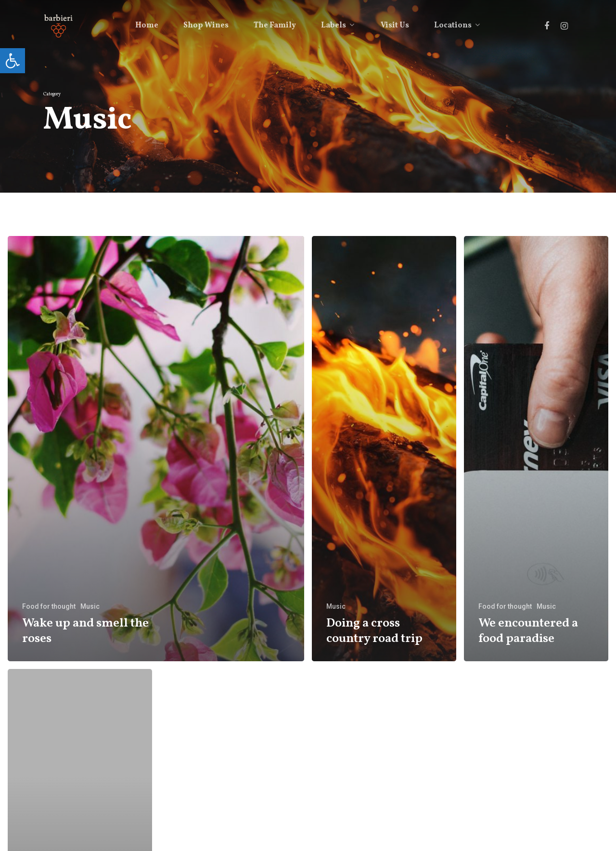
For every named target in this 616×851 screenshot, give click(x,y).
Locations (457, 26)
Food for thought (49, 606)
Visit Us (395, 26)
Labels (337, 26)
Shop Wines (206, 26)
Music (90, 606)
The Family (275, 26)
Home (147, 26)
